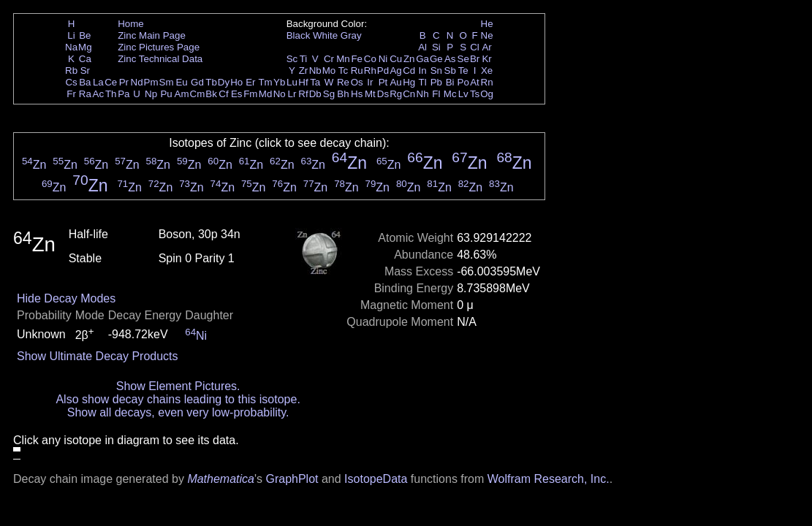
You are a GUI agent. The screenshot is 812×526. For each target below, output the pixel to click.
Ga (422, 59)
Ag (395, 70)
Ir (370, 82)
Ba (85, 82)
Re (343, 82)
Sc (292, 59)
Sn (436, 70)
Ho (236, 82)
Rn (487, 82)
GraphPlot (292, 479)
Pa (124, 94)
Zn (409, 59)
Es (237, 94)
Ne (487, 35)
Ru (357, 70)
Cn (409, 94)
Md (266, 94)
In (423, 70)
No (280, 94)
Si (436, 47)
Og (487, 94)
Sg (329, 94)
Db (315, 94)
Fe (357, 59)
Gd (197, 82)
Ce (111, 82)
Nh (423, 94)
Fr (71, 94)
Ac (99, 94)
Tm (265, 82)
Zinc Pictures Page (159, 47)
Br (475, 59)
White (325, 35)
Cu (396, 59)
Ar (486, 47)
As (450, 59)
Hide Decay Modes (66, 298)
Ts (475, 94)
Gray (351, 35)
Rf (303, 94)
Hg (409, 82)
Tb (211, 82)
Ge (436, 59)
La (98, 82)
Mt (370, 94)
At (475, 82)
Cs (71, 82)
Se (463, 59)
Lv (463, 94)
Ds (383, 94)
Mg (85, 47)
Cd (409, 70)
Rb (71, 70)
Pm (151, 82)
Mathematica (221, 479)
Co (370, 59)
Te (463, 70)
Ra (85, 94)
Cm (198, 94)
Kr (486, 59)
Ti (304, 59)
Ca (85, 59)
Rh (370, 70)
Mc (450, 94)
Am (182, 94)
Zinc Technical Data (160, 59)
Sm (167, 82)
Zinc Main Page (152, 35)
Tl (423, 82)
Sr (85, 70)
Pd (383, 70)
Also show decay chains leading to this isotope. (178, 399)
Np (151, 94)
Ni (383, 59)
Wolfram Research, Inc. (549, 479)
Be (85, 35)
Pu (166, 94)
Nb (315, 70)
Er (250, 82)
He (487, 24)
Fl (436, 94)
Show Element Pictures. (178, 386)
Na (71, 47)
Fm (250, 94)
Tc (343, 70)
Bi (450, 82)
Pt (383, 82)
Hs (357, 94)
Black (299, 35)
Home (131, 24)
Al (422, 47)
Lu (292, 82)
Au (395, 82)
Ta (315, 82)
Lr (292, 94)
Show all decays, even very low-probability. (178, 412)
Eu (181, 82)
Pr (124, 82)
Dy (224, 82)
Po (463, 82)
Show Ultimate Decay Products (98, 356)
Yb (279, 82)
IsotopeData (376, 479)
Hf (303, 82)
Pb (436, 82)
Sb (450, 70)
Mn (343, 59)
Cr (329, 59)
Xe (487, 70)
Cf (223, 94)
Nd (137, 82)
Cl (475, 47)
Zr (304, 70)
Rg (396, 94)
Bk (211, 94)
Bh (343, 94)
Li (71, 35)
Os (357, 82)
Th (111, 94)
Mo (329, 70)
